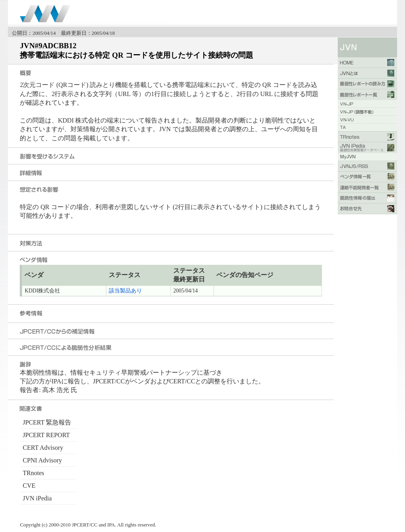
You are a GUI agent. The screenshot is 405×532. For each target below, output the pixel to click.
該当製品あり (125, 291)
